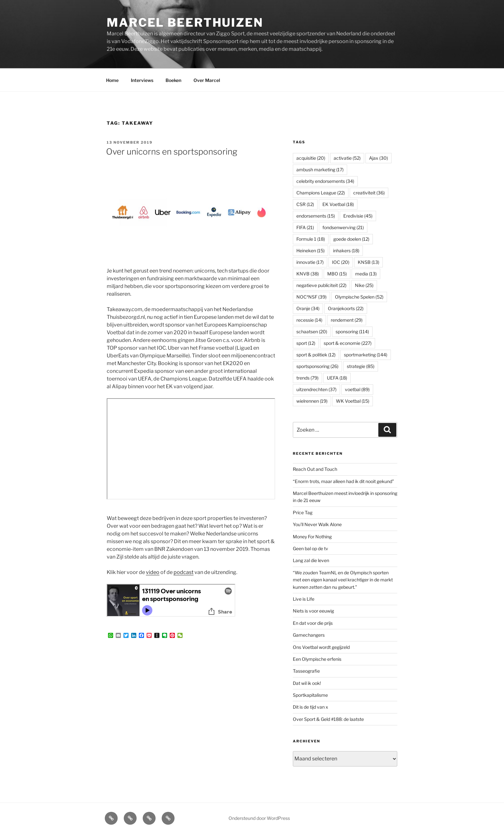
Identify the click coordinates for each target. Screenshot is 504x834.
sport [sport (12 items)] (306, 343)
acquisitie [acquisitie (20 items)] (311, 158)
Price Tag (303, 512)
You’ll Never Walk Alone (317, 524)
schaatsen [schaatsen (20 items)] (312, 332)
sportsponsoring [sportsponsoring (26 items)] (317, 366)
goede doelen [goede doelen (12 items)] (351, 239)
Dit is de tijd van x (310, 707)
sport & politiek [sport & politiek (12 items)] (316, 355)
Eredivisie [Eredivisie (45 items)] (358, 216)
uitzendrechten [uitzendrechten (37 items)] (316, 389)
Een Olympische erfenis (317, 659)
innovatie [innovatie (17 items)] (310, 262)
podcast (184, 572)
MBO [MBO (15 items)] (337, 274)
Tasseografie (306, 671)
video (153, 572)
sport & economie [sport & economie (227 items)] (348, 343)
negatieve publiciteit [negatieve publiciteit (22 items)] (321, 285)
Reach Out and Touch (315, 469)
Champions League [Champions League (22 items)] (321, 193)
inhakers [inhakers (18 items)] (346, 251)
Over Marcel (207, 80)
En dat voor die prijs (313, 623)
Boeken (173, 80)
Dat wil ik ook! (307, 683)
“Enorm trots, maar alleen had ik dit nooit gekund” (343, 481)
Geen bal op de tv (310, 548)
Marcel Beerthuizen (185, 22)
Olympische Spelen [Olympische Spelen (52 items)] (359, 297)
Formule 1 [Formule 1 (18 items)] (311, 239)
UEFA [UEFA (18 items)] (337, 378)
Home (112, 80)
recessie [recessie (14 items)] (309, 320)
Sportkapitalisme (310, 695)
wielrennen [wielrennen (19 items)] (312, 401)
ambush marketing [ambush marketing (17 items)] (320, 170)
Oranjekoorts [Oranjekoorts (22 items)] (346, 308)
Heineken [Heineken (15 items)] (310, 251)
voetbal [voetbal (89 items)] (357, 389)
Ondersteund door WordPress (259, 818)
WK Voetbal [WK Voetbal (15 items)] (353, 401)
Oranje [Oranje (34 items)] (308, 308)
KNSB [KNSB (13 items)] (369, 262)
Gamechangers (309, 635)
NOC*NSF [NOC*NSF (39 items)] (311, 297)
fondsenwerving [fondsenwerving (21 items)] (343, 227)
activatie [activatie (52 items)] (347, 158)
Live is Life (304, 599)
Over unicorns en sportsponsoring (172, 152)
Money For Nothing (312, 537)
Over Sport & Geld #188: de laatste (328, 719)
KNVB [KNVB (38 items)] (308, 274)
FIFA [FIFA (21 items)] (305, 227)
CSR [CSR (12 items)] (305, 204)
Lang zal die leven (311, 560)
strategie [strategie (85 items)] (361, 366)
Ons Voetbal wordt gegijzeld (321, 647)
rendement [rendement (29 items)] (347, 320)
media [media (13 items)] (366, 274)
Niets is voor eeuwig (313, 611)
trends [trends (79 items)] (307, 378)
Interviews (142, 80)
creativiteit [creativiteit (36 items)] (369, 193)
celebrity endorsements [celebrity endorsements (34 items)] (325, 181)
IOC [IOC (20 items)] (341, 262)
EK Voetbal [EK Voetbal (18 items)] (338, 204)
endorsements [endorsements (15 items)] (316, 216)
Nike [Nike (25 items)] (364, 285)
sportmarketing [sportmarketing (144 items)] (366, 355)
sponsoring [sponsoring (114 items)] (352, 332)
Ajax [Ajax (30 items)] (378, 158)
